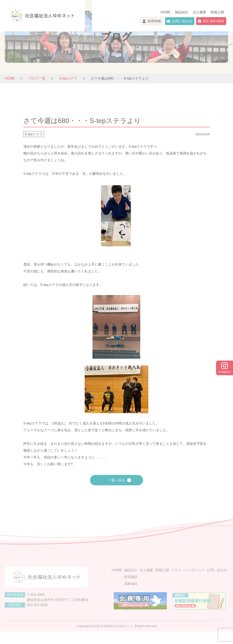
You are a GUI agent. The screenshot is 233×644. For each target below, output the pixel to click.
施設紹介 (182, 12)
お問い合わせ (182, 21)
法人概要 (199, 12)
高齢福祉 (131, 593)
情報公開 (217, 12)
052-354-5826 (213, 21)
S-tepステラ (34, 134)
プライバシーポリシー (188, 579)
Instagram (225, 368)
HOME (166, 12)
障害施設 (131, 586)
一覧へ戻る (116, 480)
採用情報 (154, 21)
